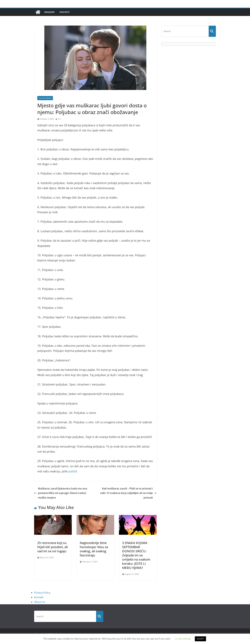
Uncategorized (45, 98)
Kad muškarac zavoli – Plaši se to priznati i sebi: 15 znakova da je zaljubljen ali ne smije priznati (128, 493)
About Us (40, 602)
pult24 (73, 471)
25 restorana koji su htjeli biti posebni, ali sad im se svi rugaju (53, 547)
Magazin (49, 12)
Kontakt (39, 597)
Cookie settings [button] (183, 639)
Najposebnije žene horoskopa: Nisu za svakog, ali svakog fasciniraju (94, 549)
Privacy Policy (42, 593)
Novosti (65, 12)
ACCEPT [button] (200, 639)
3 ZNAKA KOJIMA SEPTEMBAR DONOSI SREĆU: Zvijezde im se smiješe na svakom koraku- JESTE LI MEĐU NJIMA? (136, 555)
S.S (59, 119)
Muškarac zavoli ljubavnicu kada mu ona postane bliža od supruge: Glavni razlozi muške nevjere (61, 493)
